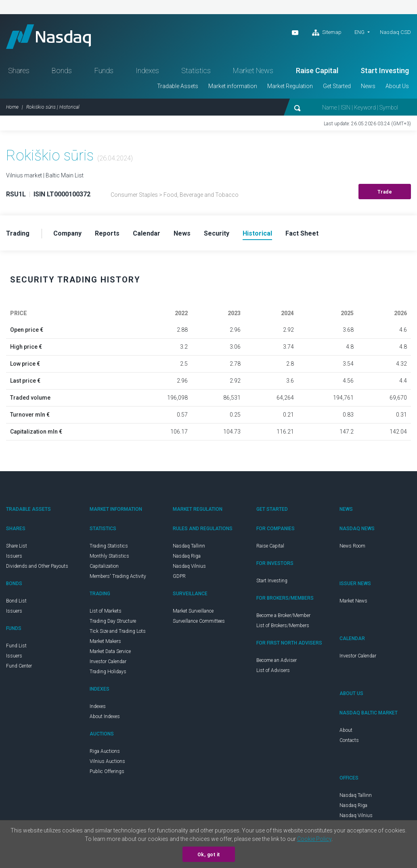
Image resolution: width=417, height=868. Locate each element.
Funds (104, 71)
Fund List (16, 646)
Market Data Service (110, 651)
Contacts (349, 740)
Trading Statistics (109, 546)
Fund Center (19, 666)
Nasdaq (48, 37)
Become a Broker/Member (283, 615)
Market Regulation (290, 86)
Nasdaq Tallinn (189, 546)
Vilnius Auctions (107, 761)
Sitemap (327, 33)
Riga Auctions (105, 751)
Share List (17, 546)
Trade (385, 192)
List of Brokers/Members (283, 626)
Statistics (196, 71)
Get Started (337, 86)
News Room (352, 546)
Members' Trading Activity (118, 576)
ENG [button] (359, 32)
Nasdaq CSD (395, 32)
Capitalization (104, 566)
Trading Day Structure (113, 621)
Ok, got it (209, 855)
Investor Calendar (108, 662)
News (368, 86)
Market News (253, 71)
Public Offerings (107, 771)
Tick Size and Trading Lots (118, 631)
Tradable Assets (178, 86)
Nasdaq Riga (187, 556)
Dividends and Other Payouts (37, 566)
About (346, 730)
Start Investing (385, 71)
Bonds (62, 71)
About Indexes (105, 716)
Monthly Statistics (109, 556)
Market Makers (105, 641)
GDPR (179, 576)
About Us (397, 86)
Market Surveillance (193, 611)
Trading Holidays (108, 672)
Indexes (147, 71)
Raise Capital (317, 71)
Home (12, 107)
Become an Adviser (277, 660)
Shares (19, 71)
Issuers (14, 556)
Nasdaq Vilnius (189, 566)
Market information (233, 86)
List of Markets (106, 611)
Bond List (16, 601)
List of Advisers (273, 670)
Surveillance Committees (199, 621)
